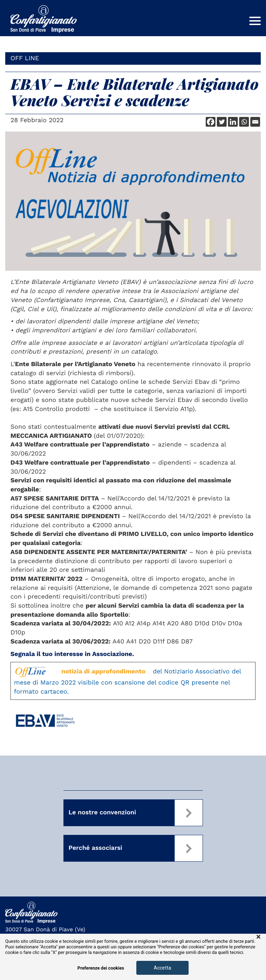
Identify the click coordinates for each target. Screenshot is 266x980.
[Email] (255, 122)
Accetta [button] (162, 968)
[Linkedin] (233, 122)
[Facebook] (211, 122)
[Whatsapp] (244, 122)
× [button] (259, 937)
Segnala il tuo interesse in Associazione (71, 654)
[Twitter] (222, 122)
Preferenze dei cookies (101, 968)
